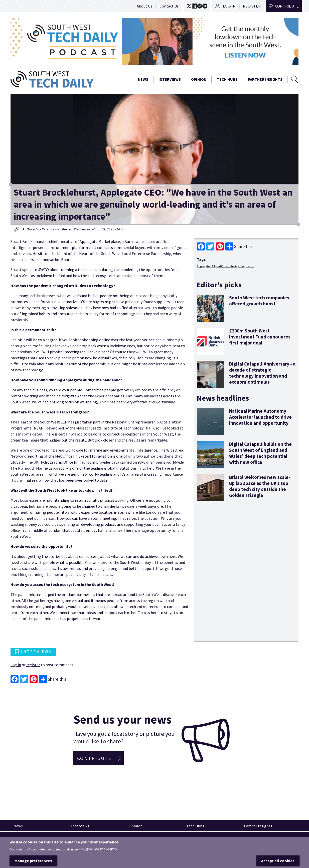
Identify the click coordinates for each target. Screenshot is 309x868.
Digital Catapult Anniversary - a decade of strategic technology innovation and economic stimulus (262, 373)
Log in (16, 665)
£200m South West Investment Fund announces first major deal (260, 337)
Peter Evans (50, 229)
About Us (144, 6)
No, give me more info (98, 851)
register (33, 665)
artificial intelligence (230, 266)
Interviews (170, 79)
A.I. (214, 266)
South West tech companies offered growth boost (259, 301)
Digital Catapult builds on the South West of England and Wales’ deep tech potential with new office (260, 453)
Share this (239, 246)
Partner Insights (265, 79)
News (143, 79)
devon (250, 266)
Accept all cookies (278, 862)
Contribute (287, 6)
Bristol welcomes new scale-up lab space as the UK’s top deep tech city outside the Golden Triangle (260, 486)
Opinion (199, 79)
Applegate (203, 266)
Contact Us (169, 6)
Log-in (229, 6)
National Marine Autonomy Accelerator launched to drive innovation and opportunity (260, 417)
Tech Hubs (227, 79)
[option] (154, 42)
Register (252, 6)
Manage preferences (33, 862)
